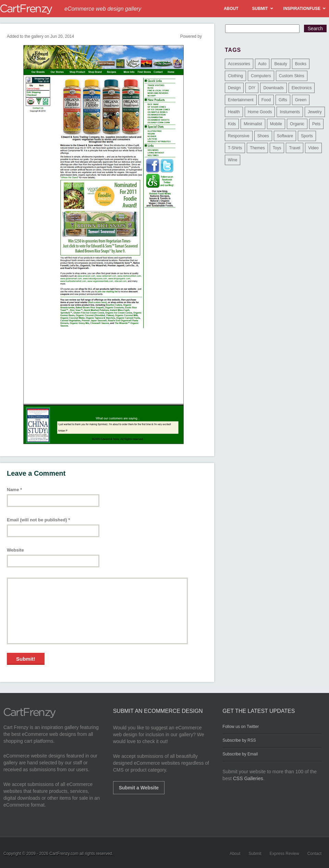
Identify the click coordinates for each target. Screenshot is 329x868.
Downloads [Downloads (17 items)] (273, 88)
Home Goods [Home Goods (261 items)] (260, 112)
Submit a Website (139, 788)
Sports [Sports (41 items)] (307, 136)
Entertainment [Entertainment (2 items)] (241, 100)
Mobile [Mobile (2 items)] (276, 124)
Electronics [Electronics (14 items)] (302, 88)
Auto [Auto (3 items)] (262, 64)
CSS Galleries (248, 778)
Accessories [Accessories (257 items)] (239, 64)
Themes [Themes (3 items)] (257, 148)
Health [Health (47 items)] (234, 112)
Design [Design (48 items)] (234, 88)
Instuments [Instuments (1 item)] (290, 112)
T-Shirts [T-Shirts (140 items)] (235, 148)
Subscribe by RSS (239, 740)
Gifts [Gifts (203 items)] (283, 100)
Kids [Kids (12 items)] (232, 124)
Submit (255, 854)
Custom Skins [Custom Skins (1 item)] (292, 76)
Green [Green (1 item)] (301, 100)
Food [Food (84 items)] (266, 100)
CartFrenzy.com (64, 854)
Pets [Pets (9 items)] (316, 124)
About (235, 854)
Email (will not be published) (38, 520)
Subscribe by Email (240, 754)
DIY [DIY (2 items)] (252, 88)
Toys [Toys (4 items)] (277, 148)
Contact (314, 854)
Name (14, 490)
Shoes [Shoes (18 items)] (263, 136)
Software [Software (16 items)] (285, 136)
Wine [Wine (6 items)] (233, 160)
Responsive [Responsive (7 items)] (239, 136)
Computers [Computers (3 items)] (261, 76)
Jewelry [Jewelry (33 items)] (315, 112)
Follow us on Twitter (241, 727)
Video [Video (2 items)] (313, 148)
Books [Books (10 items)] (301, 64)
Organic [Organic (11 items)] (297, 124)
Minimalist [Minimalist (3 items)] (253, 124)
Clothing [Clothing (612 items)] (235, 76)
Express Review (284, 854)
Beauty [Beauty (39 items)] (281, 64)
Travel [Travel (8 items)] (295, 148)
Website (15, 550)
